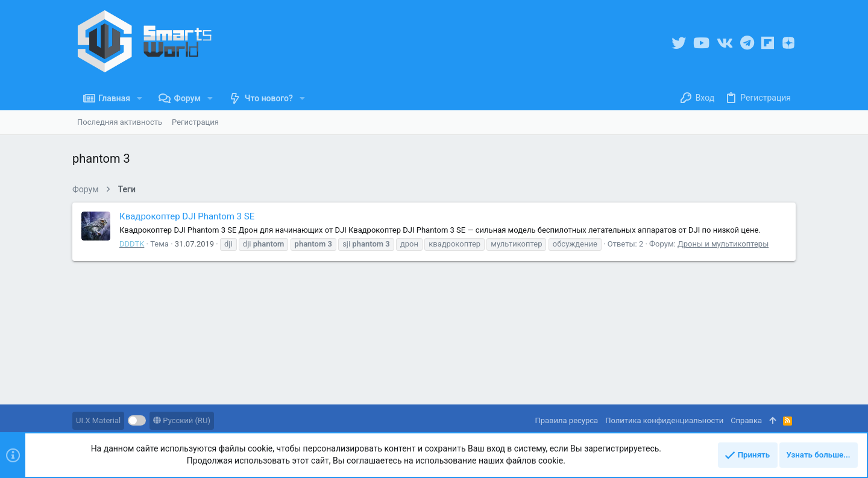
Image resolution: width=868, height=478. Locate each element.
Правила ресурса (566, 420)
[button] (140, 98)
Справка (746, 420)
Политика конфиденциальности (664, 420)
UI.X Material (98, 420)
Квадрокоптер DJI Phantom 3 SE (187, 216)
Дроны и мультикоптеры (723, 244)
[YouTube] (701, 43)
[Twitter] (679, 43)
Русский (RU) (182, 420)
